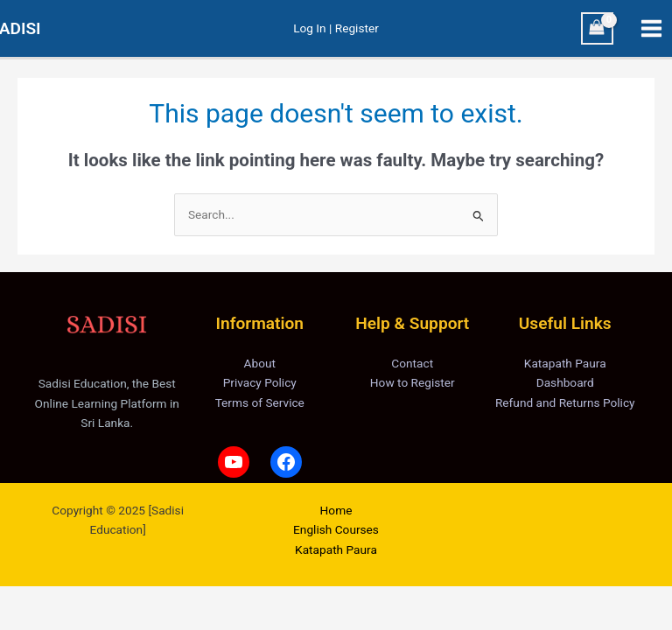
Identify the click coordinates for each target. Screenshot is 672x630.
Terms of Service (260, 402)
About (260, 363)
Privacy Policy (260, 382)
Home (336, 510)
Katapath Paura (565, 363)
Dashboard (565, 382)
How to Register (413, 382)
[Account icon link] (336, 28)
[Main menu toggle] (652, 29)
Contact (412, 363)
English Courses (336, 529)
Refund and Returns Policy (565, 402)
